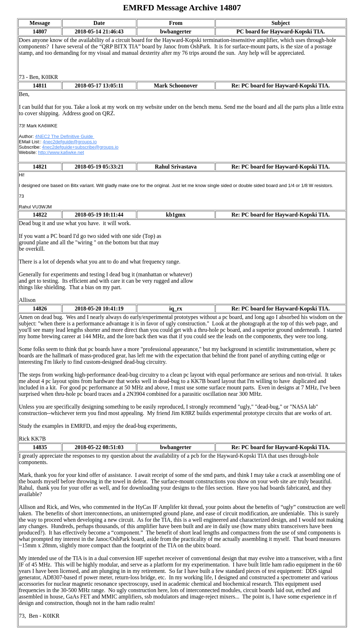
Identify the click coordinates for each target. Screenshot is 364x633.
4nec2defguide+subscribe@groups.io (80, 147)
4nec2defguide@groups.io (70, 142)
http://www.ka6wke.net (61, 152)
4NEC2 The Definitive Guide (65, 136)
